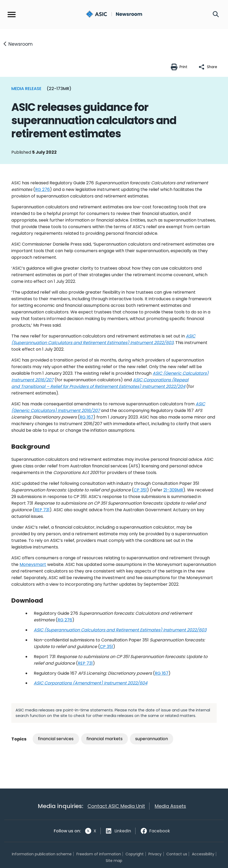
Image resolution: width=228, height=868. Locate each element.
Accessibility (203, 854)
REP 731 (42, 510)
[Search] (216, 15)
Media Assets (170, 806)
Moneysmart (33, 564)
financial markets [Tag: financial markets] (105, 739)
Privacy (155, 854)
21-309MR (173, 490)
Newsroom (21, 44)
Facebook (160, 831)
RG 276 (42, 189)
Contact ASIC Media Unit (116, 806)
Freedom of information (99, 854)
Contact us (177, 854)
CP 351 (140, 490)
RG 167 (86, 417)
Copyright (135, 854)
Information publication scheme (42, 854)
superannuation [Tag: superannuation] (152, 739)
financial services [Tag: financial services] (56, 739)
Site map (114, 861)
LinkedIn (123, 831)
